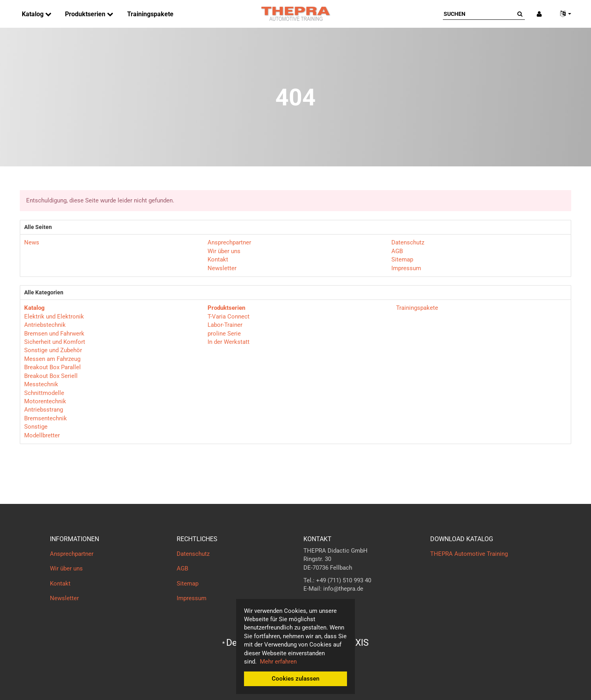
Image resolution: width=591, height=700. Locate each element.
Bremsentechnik (46, 418)
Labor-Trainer (225, 325)
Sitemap (402, 259)
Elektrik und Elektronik (54, 317)
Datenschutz (408, 242)
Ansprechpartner (229, 242)
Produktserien (86, 14)
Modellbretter (42, 435)
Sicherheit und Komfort (55, 342)
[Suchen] (479, 14)
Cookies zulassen (295, 679)
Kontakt (218, 259)
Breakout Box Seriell (51, 376)
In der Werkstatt (229, 342)
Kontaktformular (325, 605)
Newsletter (222, 268)
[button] (562, 14)
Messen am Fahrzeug (52, 359)
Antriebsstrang (44, 410)
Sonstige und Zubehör (53, 350)
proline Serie (224, 334)
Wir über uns (224, 251)
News (32, 242)
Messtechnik (41, 384)
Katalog (33, 14)
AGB (397, 251)
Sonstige (36, 427)
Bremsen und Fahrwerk (54, 334)
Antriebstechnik (45, 325)
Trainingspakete (150, 14)
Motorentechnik (45, 401)
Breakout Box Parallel (52, 367)
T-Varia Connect (229, 317)
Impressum (406, 268)
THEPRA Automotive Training (469, 554)
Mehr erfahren (278, 662)
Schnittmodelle (44, 393)
